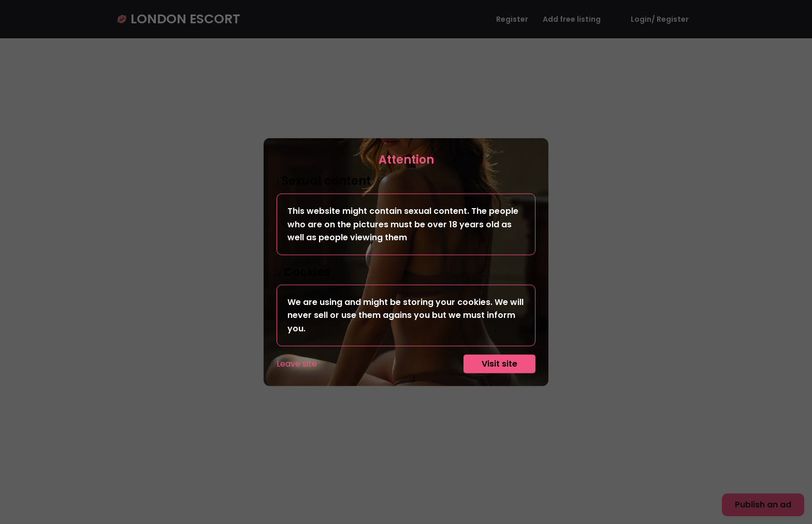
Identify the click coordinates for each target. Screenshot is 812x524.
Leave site (297, 363)
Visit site (499, 363)
